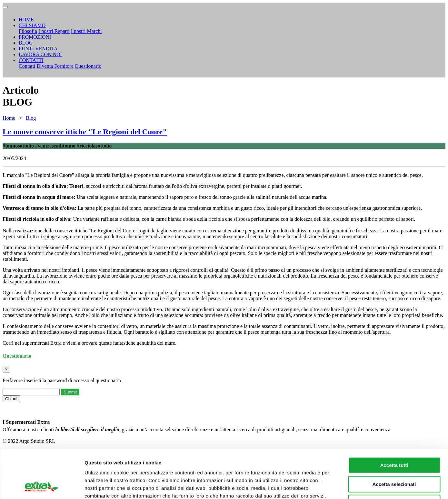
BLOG (26, 43)
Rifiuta (394, 458)
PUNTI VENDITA (38, 49)
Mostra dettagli (339, 486)
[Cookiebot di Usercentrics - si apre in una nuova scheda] (42, 486)
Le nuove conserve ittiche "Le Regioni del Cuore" (85, 132)
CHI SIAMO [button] (32, 25)
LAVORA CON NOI (40, 54)
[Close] (6, 369)
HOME (26, 20)
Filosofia (28, 31)
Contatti (27, 66)
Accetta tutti (394, 420)
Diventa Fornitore (55, 66)
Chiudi (11, 399)
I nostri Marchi (86, 31)
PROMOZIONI (35, 37)
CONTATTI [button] (31, 60)
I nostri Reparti (54, 31)
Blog (31, 118)
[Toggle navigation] (5, 7)
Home (9, 118)
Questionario (88, 66)
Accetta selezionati (394, 439)
